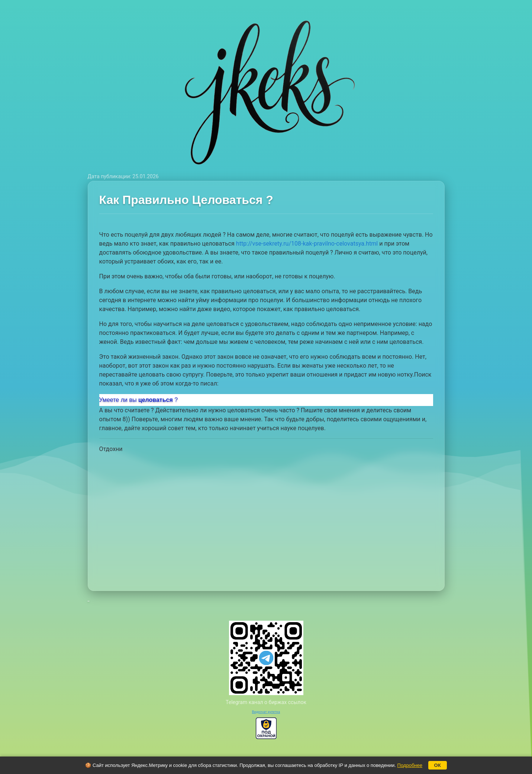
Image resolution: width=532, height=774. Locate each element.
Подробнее (410, 765)
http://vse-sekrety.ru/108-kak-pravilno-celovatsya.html (307, 244)
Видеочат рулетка (266, 712)
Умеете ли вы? (139, 400)
